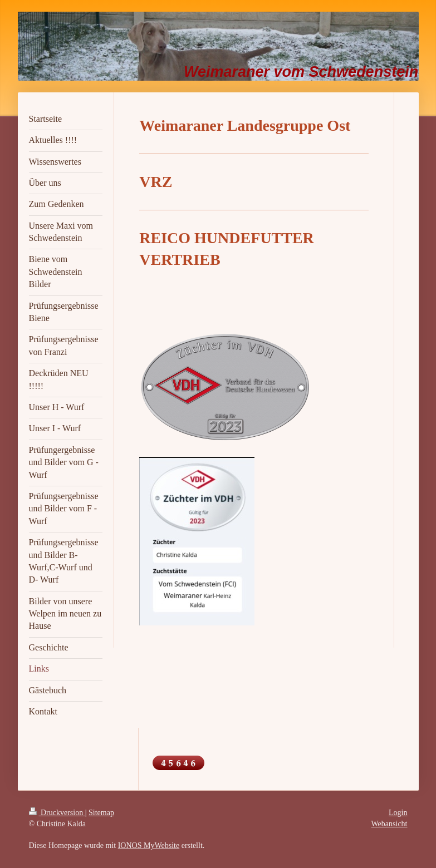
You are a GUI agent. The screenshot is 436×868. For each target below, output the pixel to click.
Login (398, 813)
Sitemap (101, 813)
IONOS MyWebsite (149, 845)
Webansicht (390, 824)
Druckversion (57, 813)
